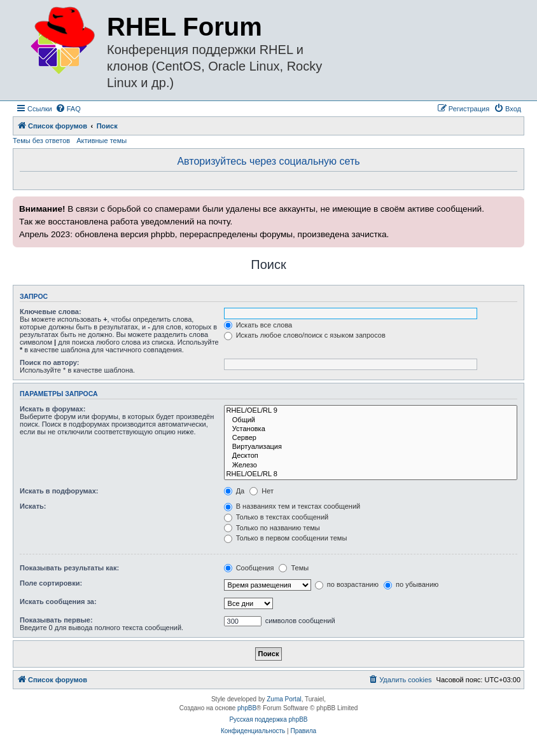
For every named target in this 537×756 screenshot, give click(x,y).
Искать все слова (258, 325)
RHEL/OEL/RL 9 (371, 411)
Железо (371, 465)
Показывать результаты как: (69, 568)
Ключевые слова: (51, 312)
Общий (371, 420)
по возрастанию (347, 584)
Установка (371, 429)
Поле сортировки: (51, 583)
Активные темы (101, 141)
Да (234, 491)
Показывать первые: (56, 620)
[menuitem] (68, 109)
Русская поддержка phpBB (268, 719)
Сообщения (249, 568)
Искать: (33, 506)
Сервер (371, 438)
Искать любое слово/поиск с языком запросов (305, 335)
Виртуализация (371, 447)
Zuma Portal (284, 699)
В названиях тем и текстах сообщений (292, 506)
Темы (294, 568)
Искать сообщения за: (58, 601)
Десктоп (371, 456)
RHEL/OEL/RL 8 (371, 474)
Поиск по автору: (49, 362)
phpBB (247, 708)
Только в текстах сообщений (276, 517)
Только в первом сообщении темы (286, 538)
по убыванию (411, 584)
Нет (262, 491)
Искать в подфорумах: (59, 491)
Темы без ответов (41, 141)
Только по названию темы (272, 528)
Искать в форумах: (52, 409)
